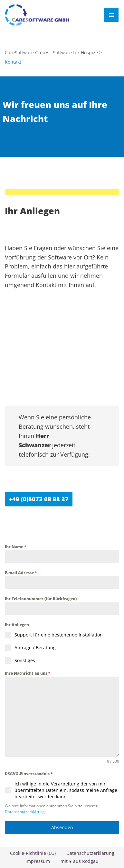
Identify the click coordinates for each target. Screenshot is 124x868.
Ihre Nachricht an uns (28, 673)
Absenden (62, 827)
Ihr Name (15, 547)
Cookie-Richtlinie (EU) (33, 853)
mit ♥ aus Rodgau (79, 861)
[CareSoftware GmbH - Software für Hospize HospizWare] (37, 15)
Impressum (38, 861)
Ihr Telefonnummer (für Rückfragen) (41, 599)
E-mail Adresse (21, 573)
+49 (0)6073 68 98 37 (39, 499)
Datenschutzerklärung (25, 812)
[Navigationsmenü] (111, 15)
